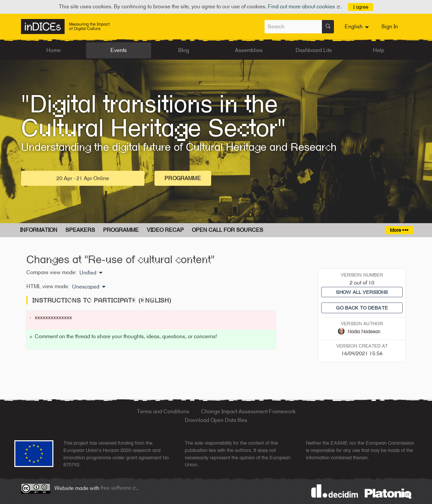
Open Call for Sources (228, 230)
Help (379, 50)
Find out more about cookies (304, 7)
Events (119, 50)
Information (39, 230)
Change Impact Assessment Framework (248, 411)
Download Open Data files (216, 420)
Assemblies (249, 50)
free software (119, 488)
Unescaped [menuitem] (86, 287)
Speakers (80, 230)
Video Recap (165, 230)
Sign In (390, 27)
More (399, 230)
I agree (361, 7)
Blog (184, 50)
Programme (182, 178)
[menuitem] (358, 27)
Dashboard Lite (314, 50)
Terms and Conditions (163, 411)
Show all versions (362, 292)
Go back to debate (362, 308)
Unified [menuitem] (88, 273)
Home (54, 50)
